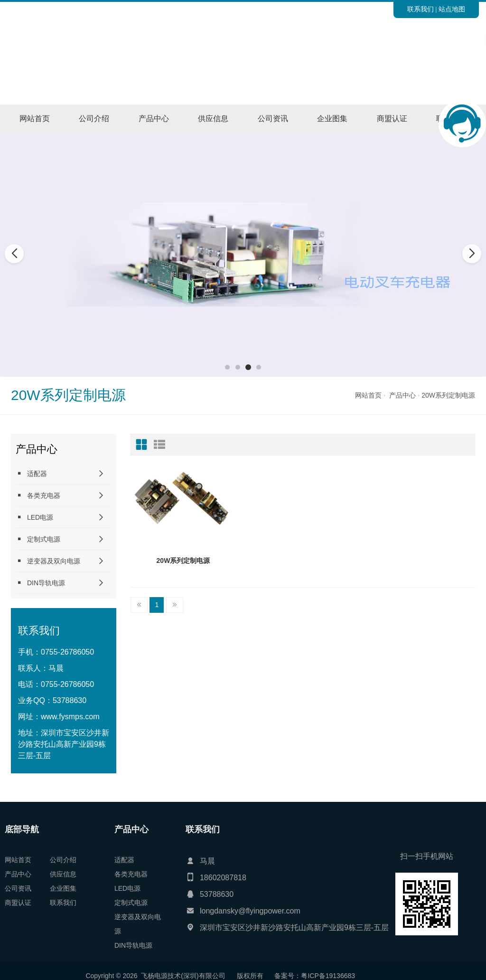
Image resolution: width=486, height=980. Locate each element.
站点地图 (452, 9)
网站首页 (35, 119)
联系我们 (421, 9)
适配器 (31, 473)
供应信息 (213, 119)
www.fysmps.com (70, 717)
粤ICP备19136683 (92, 976)
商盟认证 (392, 119)
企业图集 (332, 119)
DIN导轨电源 (40, 583)
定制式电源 (38, 539)
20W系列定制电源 (448, 395)
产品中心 (154, 119)
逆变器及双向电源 (48, 561)
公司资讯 (273, 119)
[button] (227, 367)
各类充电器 (38, 495)
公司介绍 (94, 119)
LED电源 (34, 517)
